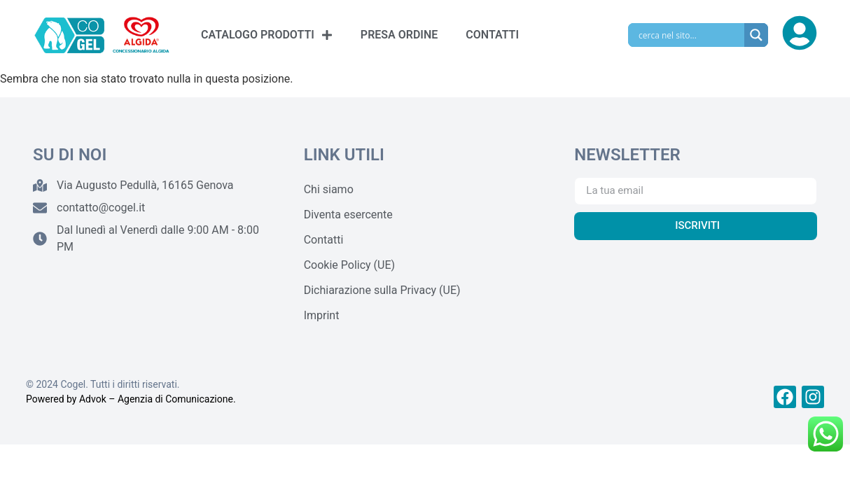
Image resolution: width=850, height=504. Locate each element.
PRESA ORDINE (399, 35)
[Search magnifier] (756, 35)
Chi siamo (329, 189)
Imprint (322, 315)
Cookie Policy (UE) (349, 265)
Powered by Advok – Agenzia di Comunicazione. (131, 399)
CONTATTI (492, 35)
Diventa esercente (348, 215)
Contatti (324, 240)
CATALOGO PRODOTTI (267, 35)
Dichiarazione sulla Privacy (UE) (382, 290)
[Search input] (690, 35)
